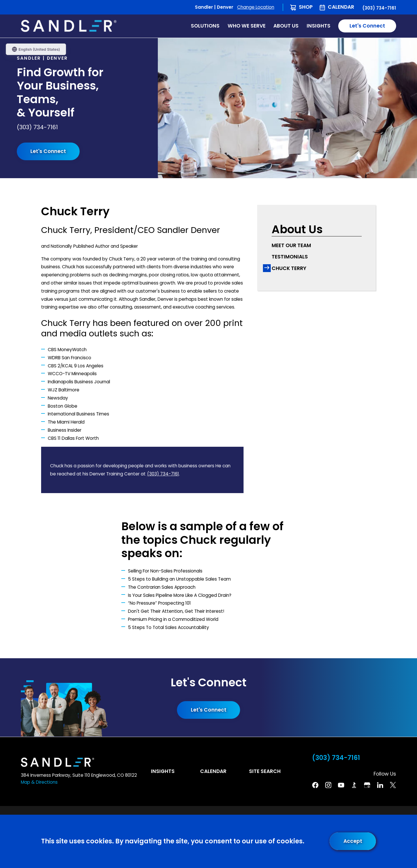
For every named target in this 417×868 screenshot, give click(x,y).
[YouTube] (341, 785)
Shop (306, 7)
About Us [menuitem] (286, 26)
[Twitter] (393, 785)
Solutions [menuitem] (205, 26)
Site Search (265, 771)
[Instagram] (328, 785)
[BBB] (354, 785)
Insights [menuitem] (319, 26)
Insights (163, 771)
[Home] (69, 26)
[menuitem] (317, 246)
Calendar (341, 7)
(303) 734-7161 (379, 8)
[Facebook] (315, 785)
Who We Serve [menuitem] (247, 26)
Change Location (256, 7)
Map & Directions (39, 782)
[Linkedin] (380, 785)
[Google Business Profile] (367, 785)
